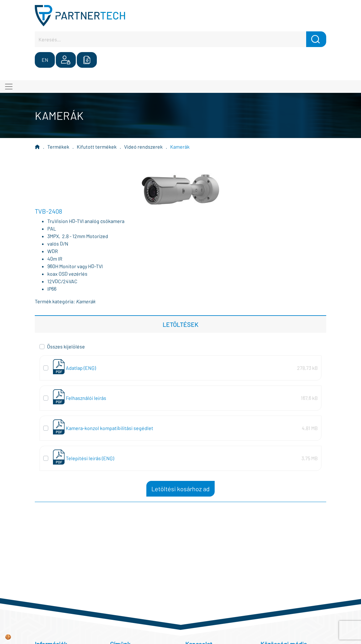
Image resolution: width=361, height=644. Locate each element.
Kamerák (180, 147)
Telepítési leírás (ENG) (90, 458)
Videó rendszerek (143, 147)
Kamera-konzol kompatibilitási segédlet (110, 428)
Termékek (58, 147)
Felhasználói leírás (86, 398)
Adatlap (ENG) (81, 368)
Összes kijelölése (66, 346)
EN (45, 60)
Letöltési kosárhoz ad (180, 489)
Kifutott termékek (97, 147)
